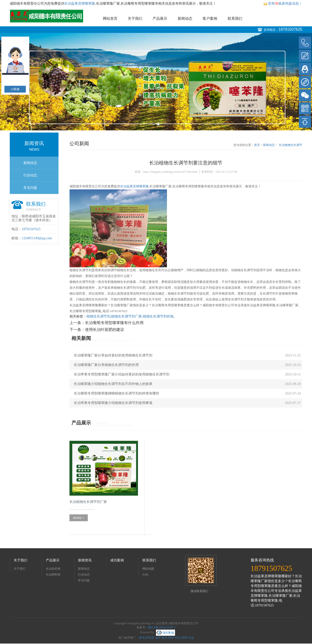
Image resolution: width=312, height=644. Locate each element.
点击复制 (162, 623)
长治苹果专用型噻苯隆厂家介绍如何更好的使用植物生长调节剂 (122, 374)
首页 (257, 145)
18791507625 (290, 29)
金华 (158, 638)
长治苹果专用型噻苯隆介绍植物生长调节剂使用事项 (113, 403)
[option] (156, 82)
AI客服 (15, 89)
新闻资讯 (85, 560)
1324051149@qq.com (37, 238)
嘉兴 (165, 638)
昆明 (184, 638)
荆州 (171, 638)
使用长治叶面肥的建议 (105, 330)
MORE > (78, 518)
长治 (178, 638)
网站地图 (148, 569)
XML (146, 575)
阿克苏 (150, 638)
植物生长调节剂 (98, 316)
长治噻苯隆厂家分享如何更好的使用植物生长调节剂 (113, 355)
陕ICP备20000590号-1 (162, 627)
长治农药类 (53, 569)
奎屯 (142, 638)
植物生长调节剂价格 (158, 316)
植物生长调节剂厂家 (127, 316)
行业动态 (30, 175)
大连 (191, 638)
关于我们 (135, 19)
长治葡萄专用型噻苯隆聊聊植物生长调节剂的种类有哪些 (117, 393)
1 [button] (154, 124)
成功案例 (117, 560)
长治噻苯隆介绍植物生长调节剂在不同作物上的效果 (113, 384)
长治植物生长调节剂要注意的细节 (291, 145)
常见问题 (30, 188)
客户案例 (210, 19)
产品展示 (160, 19)
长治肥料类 (53, 575)
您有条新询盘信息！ (283, 4)
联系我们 (235, 19)
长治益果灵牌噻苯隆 (80, 4)
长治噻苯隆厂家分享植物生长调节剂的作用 (106, 365)
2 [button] (158, 124)
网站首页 (110, 19)
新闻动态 (185, 19)
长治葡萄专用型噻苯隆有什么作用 (114, 323)
